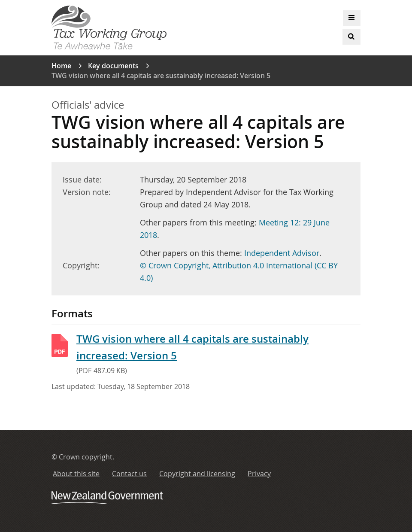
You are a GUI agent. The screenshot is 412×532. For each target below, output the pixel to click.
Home (61, 66)
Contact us (129, 474)
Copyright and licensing (197, 474)
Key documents (113, 66)
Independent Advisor (282, 253)
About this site (76, 474)
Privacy (259, 474)
